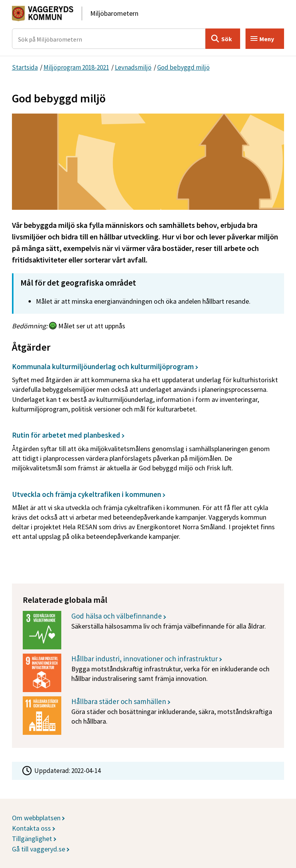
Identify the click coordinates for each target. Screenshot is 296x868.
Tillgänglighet (32, 839)
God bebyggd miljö (183, 67)
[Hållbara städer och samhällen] (148, 716)
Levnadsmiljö (133, 67)
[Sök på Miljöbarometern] (109, 39)
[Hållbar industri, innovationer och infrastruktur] (148, 673)
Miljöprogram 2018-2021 (76, 67)
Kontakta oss (31, 828)
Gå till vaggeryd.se (39, 849)
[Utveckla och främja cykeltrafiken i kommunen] (146, 518)
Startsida (25, 67)
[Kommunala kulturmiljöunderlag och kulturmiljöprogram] (146, 391)
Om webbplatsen (36, 818)
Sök (227, 39)
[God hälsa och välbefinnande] (148, 630)
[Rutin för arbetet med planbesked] (146, 454)
